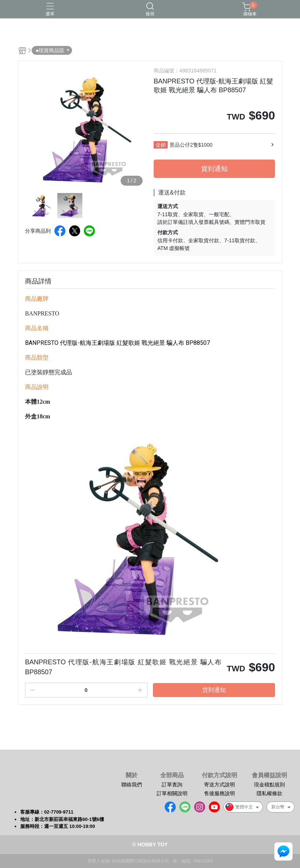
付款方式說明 (219, 775)
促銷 (161, 145)
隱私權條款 (269, 793)
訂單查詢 (172, 785)
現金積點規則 (269, 785)
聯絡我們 (132, 785)
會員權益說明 (269, 775)
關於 (132, 775)
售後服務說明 (219, 793)
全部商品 (172, 775)
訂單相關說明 (172, 793)
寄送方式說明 (219, 785)
